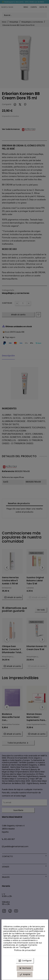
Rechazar (25, 968)
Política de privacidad (25, 950)
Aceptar (25, 974)
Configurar (25, 961)
